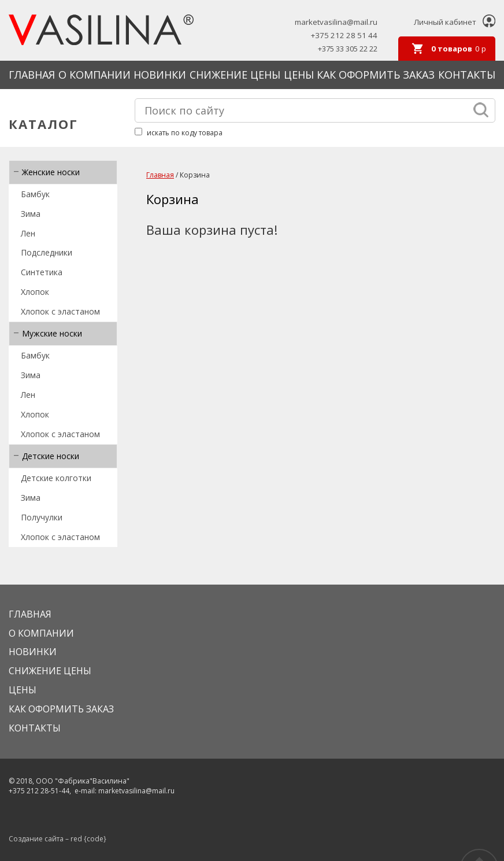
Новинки (160, 75)
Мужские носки (52, 333)
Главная (32, 75)
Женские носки (51, 172)
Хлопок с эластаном (60, 311)
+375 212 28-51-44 (39, 791)
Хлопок (35, 292)
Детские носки (51, 456)
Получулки (42, 517)
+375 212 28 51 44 (344, 36)
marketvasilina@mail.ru (336, 22)
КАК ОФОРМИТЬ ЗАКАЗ (376, 75)
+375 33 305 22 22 (348, 49)
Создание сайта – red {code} (58, 839)
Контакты (467, 75)
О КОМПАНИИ (94, 75)
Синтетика (42, 272)
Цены (299, 75)
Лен (28, 233)
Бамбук (35, 194)
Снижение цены (235, 75)
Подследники (47, 252)
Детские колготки (56, 478)
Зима (31, 214)
